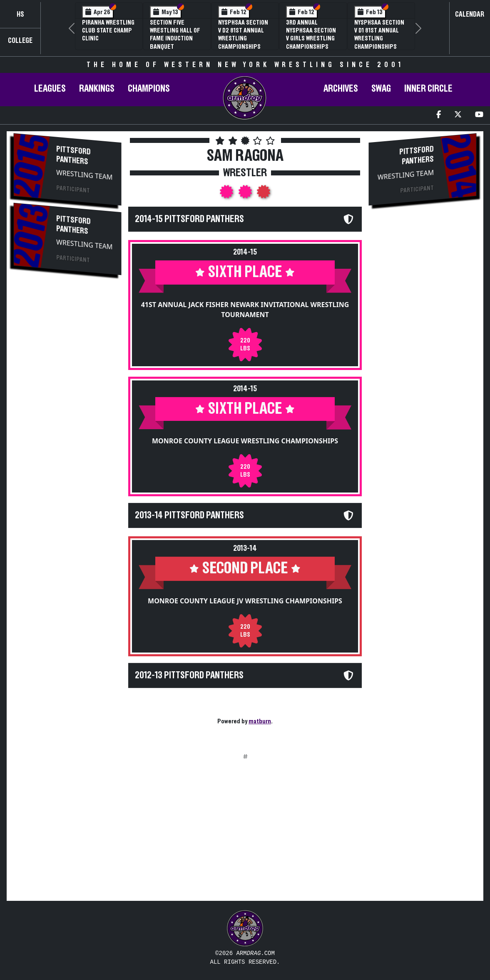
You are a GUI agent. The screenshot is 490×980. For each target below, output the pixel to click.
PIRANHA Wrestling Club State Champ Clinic (108, 30)
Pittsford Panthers (73, 156)
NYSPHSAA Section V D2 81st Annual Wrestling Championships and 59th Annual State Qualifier (243, 42)
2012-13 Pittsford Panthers (189, 675)
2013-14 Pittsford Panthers (189, 515)
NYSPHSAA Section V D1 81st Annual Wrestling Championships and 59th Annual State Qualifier (379, 42)
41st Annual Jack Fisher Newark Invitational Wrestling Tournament (245, 310)
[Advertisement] (67, 422)
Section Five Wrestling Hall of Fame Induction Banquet (175, 35)
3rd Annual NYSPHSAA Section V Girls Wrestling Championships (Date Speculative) (312, 39)
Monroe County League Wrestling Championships (245, 441)
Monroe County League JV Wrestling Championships (245, 601)
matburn (260, 721)
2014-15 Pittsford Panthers (189, 219)
